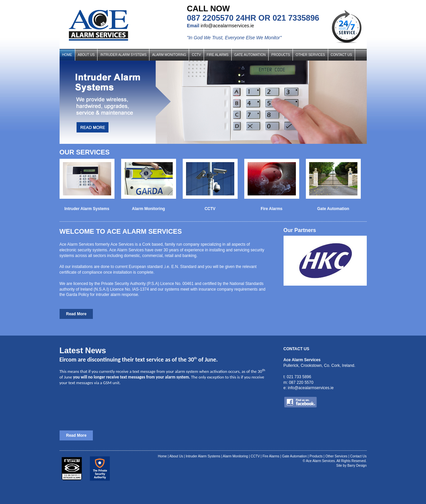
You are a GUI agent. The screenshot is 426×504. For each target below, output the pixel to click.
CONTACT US (341, 55)
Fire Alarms (271, 456)
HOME (67, 55)
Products (316, 456)
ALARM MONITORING (169, 55)
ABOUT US (86, 55)
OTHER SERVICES (310, 55)
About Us (176, 456)
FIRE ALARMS (218, 55)
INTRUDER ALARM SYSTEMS (123, 55)
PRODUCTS (281, 55)
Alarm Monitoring (236, 456)
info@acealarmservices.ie (227, 26)
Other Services (336, 456)
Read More (76, 314)
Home (162, 456)
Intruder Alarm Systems (203, 456)
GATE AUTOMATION (250, 55)
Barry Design (357, 466)
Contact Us (358, 456)
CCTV (196, 55)
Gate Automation (294, 456)
